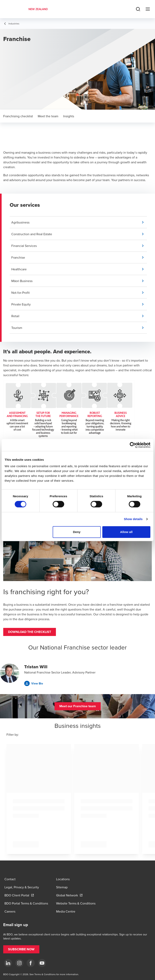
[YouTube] (42, 963)
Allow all (126, 532)
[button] (79, 222)
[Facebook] (31, 963)
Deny (77, 532)
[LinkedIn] (8, 963)
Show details (133, 519)
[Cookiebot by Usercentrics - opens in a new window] (133, 445)
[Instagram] (19, 963)
